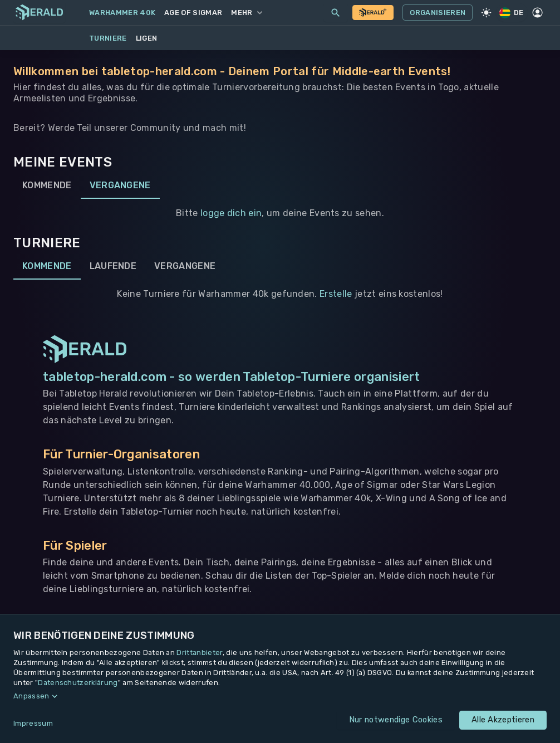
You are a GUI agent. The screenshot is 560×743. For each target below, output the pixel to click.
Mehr (246, 13)
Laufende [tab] (113, 266)
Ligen (147, 38)
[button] (280, 696)
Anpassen (31, 696)
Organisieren (438, 13)
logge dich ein (231, 213)
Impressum (33, 723)
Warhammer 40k (122, 13)
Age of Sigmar (193, 13)
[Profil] (538, 13)
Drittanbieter (199, 652)
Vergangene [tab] (120, 185)
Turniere (108, 38)
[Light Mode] (486, 13)
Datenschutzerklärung (78, 683)
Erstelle (336, 294)
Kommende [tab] (47, 185)
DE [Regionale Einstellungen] (512, 13)
